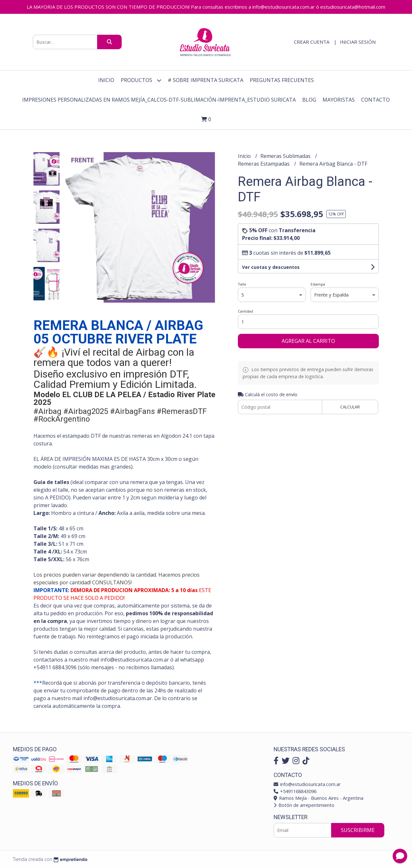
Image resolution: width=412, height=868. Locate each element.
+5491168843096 (295, 791)
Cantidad (245, 311)
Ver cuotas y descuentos (271, 267)
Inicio (106, 80)
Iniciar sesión (358, 42)
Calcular (350, 407)
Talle (242, 284)
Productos (141, 80)
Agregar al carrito (308, 341)
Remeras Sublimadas (286, 156)
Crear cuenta (312, 42)
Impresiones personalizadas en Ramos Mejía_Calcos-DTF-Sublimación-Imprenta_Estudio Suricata (159, 100)
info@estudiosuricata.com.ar (307, 784)
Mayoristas (339, 100)
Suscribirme (358, 830)
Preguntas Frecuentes (282, 80)
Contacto (375, 100)
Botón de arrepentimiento (304, 805)
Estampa (318, 284)
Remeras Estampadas (264, 164)
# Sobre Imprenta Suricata (206, 80)
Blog (309, 100)
